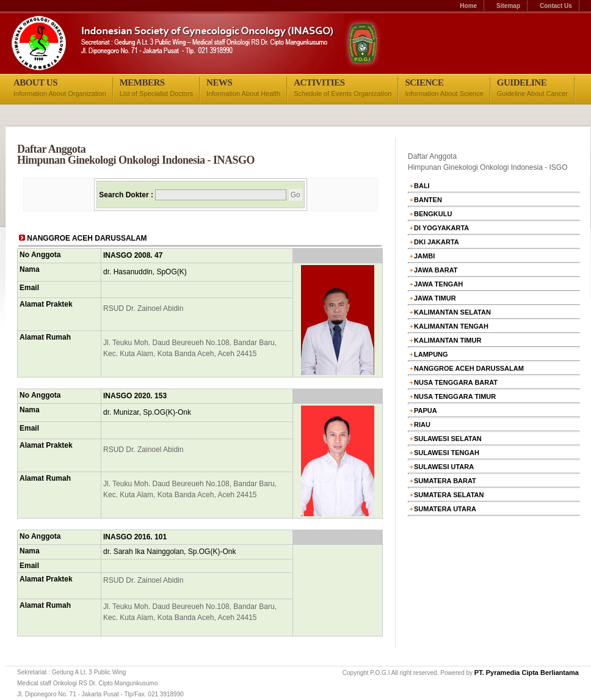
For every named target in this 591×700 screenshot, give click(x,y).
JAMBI (424, 256)
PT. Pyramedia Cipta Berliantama (527, 673)
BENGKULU (433, 214)
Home (468, 6)
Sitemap (508, 6)
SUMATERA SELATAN (449, 495)
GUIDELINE (522, 82)
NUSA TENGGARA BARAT (456, 382)
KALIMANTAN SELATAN (452, 312)
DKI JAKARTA (437, 242)
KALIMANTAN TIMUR (448, 340)
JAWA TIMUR (435, 298)
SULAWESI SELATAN (448, 439)
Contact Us (556, 6)
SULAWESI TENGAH (447, 453)
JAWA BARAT (436, 270)
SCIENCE (424, 82)
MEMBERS (142, 82)
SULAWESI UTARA (444, 467)
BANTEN (428, 200)
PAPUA (426, 410)
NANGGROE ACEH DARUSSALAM (469, 368)
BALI (422, 186)
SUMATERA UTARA (445, 509)
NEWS (219, 82)
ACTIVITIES (319, 82)
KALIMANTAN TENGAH (451, 326)
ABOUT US (35, 82)
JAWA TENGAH (438, 284)
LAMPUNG (431, 354)
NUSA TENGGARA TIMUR (455, 396)
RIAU (422, 425)
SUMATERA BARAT (445, 481)
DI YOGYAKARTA (441, 228)
